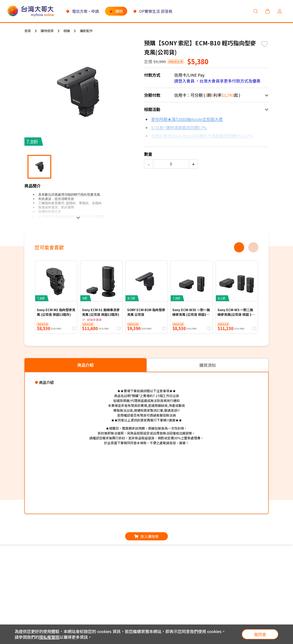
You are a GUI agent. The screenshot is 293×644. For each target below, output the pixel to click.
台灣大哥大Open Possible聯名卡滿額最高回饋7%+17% (202, 136)
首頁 (28, 31)
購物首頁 (47, 31)
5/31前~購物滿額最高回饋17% (179, 128)
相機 (67, 31)
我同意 (260, 634)
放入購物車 (146, 536)
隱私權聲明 (49, 637)
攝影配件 (86, 31)
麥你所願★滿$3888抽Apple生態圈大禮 (187, 119)
